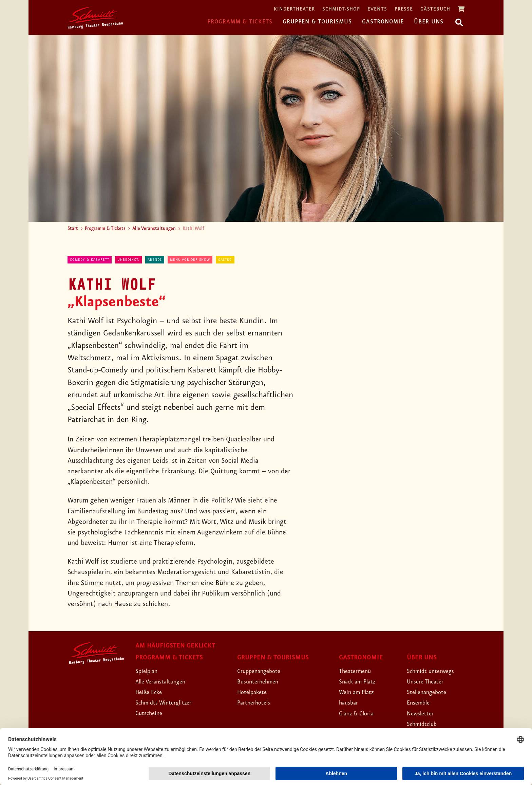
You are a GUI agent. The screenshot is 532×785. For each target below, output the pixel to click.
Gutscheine (152, 713)
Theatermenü (358, 671)
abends (155, 260)
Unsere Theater (429, 681)
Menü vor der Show (190, 260)
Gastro (225, 260)
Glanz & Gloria (360, 713)
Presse (404, 9)
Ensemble (421, 702)
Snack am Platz (361, 681)
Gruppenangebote (264, 671)
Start (73, 229)
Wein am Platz (360, 692)
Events (377, 9)
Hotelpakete (255, 692)
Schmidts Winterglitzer (169, 702)
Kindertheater (294, 9)
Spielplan (149, 671)
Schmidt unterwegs (435, 671)
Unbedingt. (128, 260)
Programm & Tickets (240, 22)
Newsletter (423, 713)
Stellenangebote (431, 692)
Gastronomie (383, 22)
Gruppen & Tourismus (317, 22)
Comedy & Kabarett (90, 260)
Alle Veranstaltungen (154, 229)
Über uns (429, 22)
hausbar (350, 702)
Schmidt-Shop (341, 9)
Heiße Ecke (152, 692)
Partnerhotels (257, 702)
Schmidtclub (425, 724)
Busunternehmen (262, 681)
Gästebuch (435, 9)
